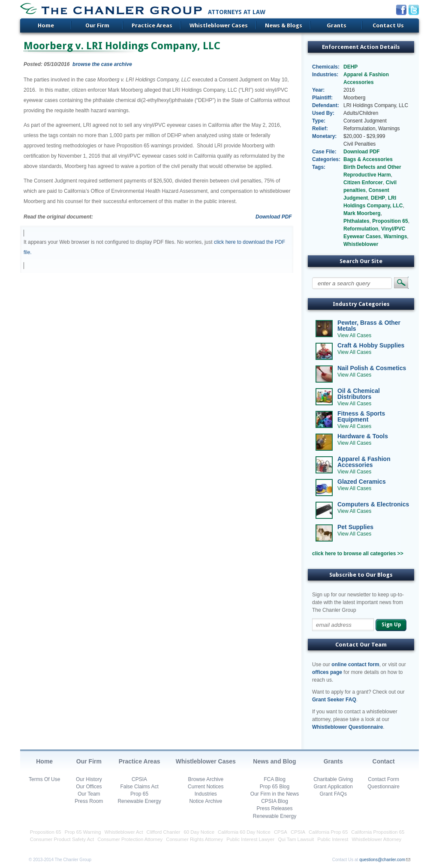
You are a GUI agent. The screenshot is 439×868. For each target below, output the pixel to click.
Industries (206, 794)
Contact (384, 761)
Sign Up (391, 625)
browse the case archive (102, 64)
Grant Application (333, 787)
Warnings (395, 236)
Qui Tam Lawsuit (296, 839)
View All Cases (354, 335)
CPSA (281, 832)
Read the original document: (58, 217)
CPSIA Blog (275, 801)
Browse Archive (206, 779)
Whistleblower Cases (219, 25)
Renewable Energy (139, 801)
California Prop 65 (328, 832)
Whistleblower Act (124, 832)
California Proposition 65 (378, 832)
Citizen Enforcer (363, 183)
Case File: (324, 152)
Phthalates (356, 221)
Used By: (323, 113)
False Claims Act (139, 787)
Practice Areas (152, 25)
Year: (318, 90)
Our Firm (97, 25)
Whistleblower (361, 244)
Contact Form (383, 779)
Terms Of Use (44, 779)
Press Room (89, 801)
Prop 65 (139, 794)
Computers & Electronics (373, 504)
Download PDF (274, 217)
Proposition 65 (390, 221)
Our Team (89, 794)
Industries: (325, 75)
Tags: (319, 167)
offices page (327, 672)
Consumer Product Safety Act (62, 839)
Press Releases (274, 808)
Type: (319, 121)
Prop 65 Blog (275, 787)
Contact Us (388, 25)
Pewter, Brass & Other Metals (369, 326)
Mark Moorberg (362, 213)
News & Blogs (284, 25)
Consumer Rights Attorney (194, 839)
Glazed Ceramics (362, 482)
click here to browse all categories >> (358, 554)
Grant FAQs (333, 794)
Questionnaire (383, 787)
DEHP (350, 67)
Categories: (326, 159)
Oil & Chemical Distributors (359, 394)
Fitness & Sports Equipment (361, 416)
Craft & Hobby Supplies (371, 345)
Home (46, 25)
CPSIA (139, 779)
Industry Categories (361, 304)
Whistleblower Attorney (376, 839)
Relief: (320, 129)
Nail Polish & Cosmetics (372, 368)
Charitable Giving (333, 779)
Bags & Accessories (368, 159)
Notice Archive (206, 801)
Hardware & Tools (363, 436)
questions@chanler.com (382, 860)
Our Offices (89, 787)
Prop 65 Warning (83, 832)
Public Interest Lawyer (250, 839)
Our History (89, 779)
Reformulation (361, 229)
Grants (337, 25)
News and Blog (274, 761)
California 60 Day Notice (244, 832)
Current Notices (206, 787)
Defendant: (326, 105)
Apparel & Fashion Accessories (364, 462)
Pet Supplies (355, 527)
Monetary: (324, 136)
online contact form (355, 664)
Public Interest (333, 839)
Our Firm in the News (275, 794)
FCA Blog (275, 779)
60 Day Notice (199, 832)
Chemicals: (326, 67)
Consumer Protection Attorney (130, 839)
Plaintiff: (322, 98)
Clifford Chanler (164, 832)
